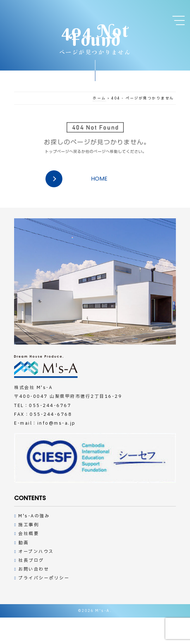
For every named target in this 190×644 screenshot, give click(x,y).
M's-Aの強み (34, 516)
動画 (23, 543)
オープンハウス (36, 552)
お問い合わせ (34, 569)
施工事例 (29, 525)
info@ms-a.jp (57, 423)
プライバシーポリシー (44, 578)
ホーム (99, 98)
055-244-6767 (50, 406)
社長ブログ (31, 560)
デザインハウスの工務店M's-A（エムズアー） (46, 367)
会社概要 (29, 534)
